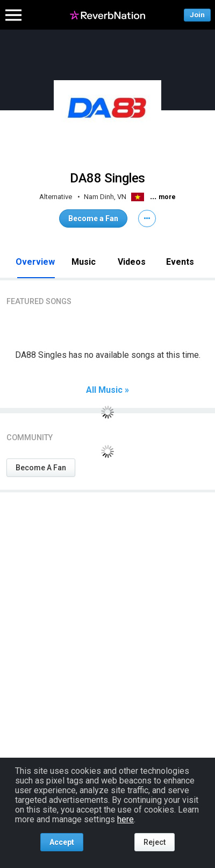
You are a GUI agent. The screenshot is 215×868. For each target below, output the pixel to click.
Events (180, 262)
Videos (132, 262)
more (167, 197)
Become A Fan (41, 468)
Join (197, 15)
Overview (35, 262)
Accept (62, 842)
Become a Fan (93, 218)
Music (84, 262)
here (126, 819)
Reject (155, 842)
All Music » (107, 390)
